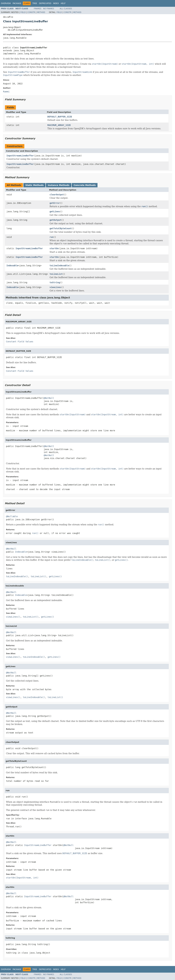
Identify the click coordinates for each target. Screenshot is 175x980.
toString (55, 282)
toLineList (56, 274)
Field (23, 12)
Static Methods (34, 185)
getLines (55, 211)
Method (41, 12)
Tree (35, 3)
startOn (54, 248)
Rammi (6, 92)
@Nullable (12, 516)
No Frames (49, 9)
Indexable (12, 266)
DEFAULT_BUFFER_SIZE (60, 117)
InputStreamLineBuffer (20, 156)
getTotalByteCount (61, 228)
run (52, 237)
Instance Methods (59, 185)
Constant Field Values (20, 342)
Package (17, 3)
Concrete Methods (85, 185)
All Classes (66, 9)
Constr (31, 12)
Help (63, 3)
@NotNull (49, 398)
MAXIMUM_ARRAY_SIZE (59, 125)
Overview (6, 3)
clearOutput (57, 195)
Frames (38, 9)
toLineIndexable (59, 266)
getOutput (55, 220)
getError (55, 203)
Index (56, 3)
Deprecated (45, 3)
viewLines (55, 287)
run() (35, 533)
